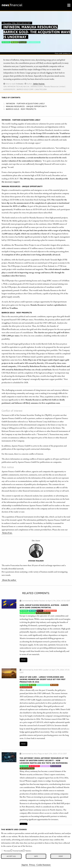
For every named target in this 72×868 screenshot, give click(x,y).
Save (36, 856)
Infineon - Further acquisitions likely (25, 104)
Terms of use (7, 533)
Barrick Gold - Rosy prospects (21, 109)
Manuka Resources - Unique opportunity (26, 106)
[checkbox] (2, 851)
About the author (9, 580)
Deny (61, 856)
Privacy (32, 865)
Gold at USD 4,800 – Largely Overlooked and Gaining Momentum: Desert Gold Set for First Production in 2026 (43, 679)
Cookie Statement (43, 865)
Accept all (11, 856)
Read (23, 660)
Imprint (25, 865)
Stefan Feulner (39, 84)
